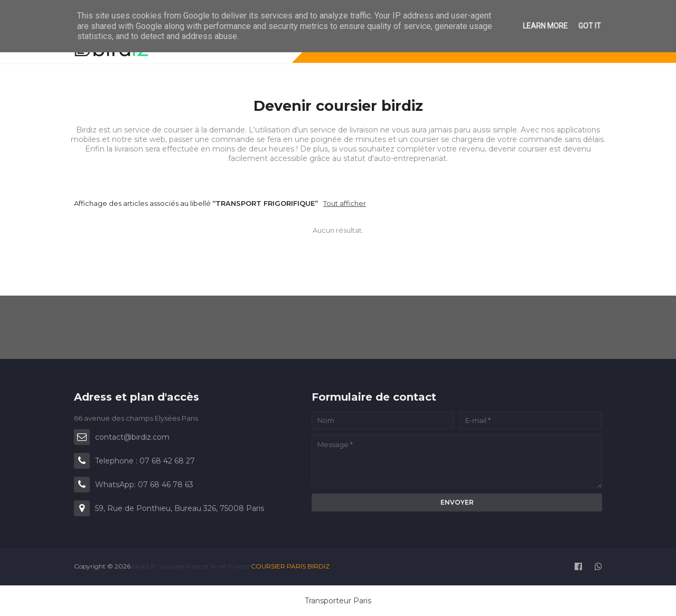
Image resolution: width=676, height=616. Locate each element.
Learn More (545, 26)
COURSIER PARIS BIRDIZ (290, 566)
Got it (590, 26)
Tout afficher (345, 203)
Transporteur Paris (338, 601)
